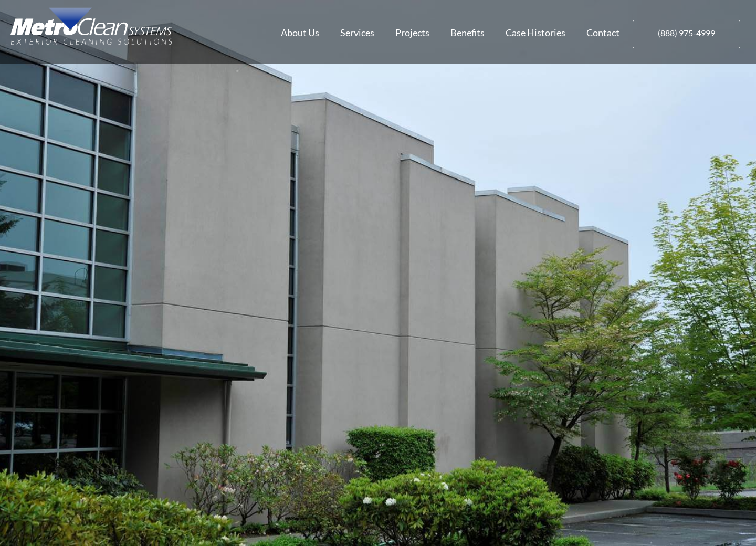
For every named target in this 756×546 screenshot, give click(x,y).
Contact (603, 33)
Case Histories (535, 33)
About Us (300, 33)
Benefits (468, 33)
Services (357, 33)
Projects (412, 33)
